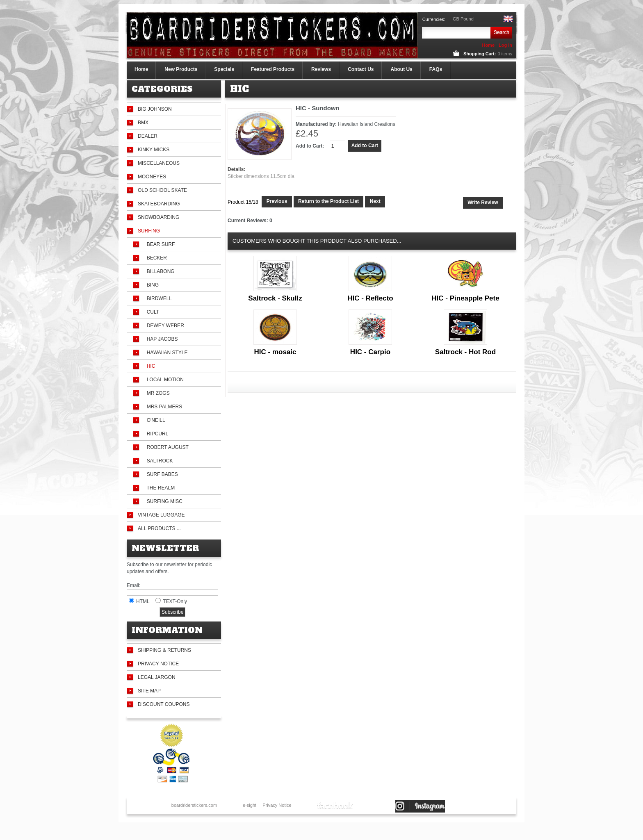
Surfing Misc (163, 501)
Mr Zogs (157, 393)
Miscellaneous (159, 163)
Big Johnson (155, 109)
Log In (505, 45)
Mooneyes (152, 177)
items (505, 54)
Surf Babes (161, 474)
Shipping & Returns (164, 650)
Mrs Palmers (163, 407)
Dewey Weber (164, 326)
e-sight (250, 805)
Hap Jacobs (161, 339)
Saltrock (158, 461)
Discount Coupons (164, 704)
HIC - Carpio (370, 352)
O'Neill (155, 420)
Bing (151, 285)
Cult (152, 312)
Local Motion (164, 380)
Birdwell (158, 298)
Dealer (148, 136)
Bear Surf (159, 244)
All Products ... (159, 528)
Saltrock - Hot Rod (465, 352)
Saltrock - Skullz (275, 298)
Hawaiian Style (166, 353)
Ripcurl (156, 434)
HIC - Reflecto (370, 298)
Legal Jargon (157, 677)
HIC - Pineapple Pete (465, 298)
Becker (155, 258)
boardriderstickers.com (194, 805)
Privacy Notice (158, 664)
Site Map (149, 691)
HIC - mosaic (275, 352)
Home (488, 45)
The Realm (159, 488)
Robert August (166, 447)
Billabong (159, 271)
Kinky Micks (154, 150)
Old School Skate (162, 190)
